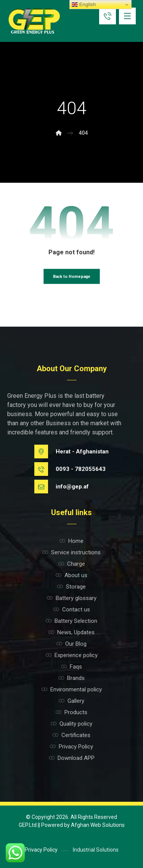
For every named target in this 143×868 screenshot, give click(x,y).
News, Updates (71, 632)
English (84, 5)
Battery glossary (72, 598)
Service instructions (71, 552)
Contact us (72, 610)
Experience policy (72, 655)
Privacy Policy (71, 747)
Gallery (71, 701)
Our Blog (71, 644)
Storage (71, 587)
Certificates (71, 735)
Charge (72, 564)
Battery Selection (71, 621)
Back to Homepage (71, 277)
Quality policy (71, 724)
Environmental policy (72, 689)
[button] (127, 16)
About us (71, 575)
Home (71, 541)
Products (71, 712)
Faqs (71, 667)
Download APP (72, 758)
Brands (71, 678)
